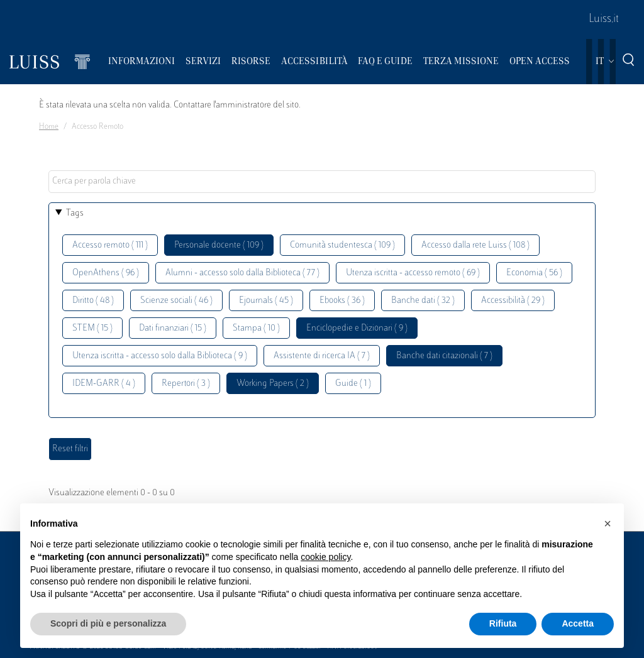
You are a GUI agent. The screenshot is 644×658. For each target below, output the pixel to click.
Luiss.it (604, 19)
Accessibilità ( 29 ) (513, 301)
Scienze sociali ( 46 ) (176, 301)
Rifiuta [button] (503, 623)
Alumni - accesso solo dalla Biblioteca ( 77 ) (242, 273)
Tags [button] (75, 213)
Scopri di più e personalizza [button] (108, 623)
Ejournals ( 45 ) (266, 301)
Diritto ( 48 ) (93, 301)
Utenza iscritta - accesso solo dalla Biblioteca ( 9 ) (160, 356)
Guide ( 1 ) (353, 384)
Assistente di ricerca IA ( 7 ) (322, 356)
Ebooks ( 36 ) (342, 301)
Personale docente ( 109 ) (219, 245)
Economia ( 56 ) (534, 273)
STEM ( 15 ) (92, 328)
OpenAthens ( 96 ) (106, 273)
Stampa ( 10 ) (256, 328)
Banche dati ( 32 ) (423, 301)
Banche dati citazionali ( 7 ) (444, 356)
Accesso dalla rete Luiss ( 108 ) (475, 245)
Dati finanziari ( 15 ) (173, 328)
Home (49, 127)
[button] (608, 524)
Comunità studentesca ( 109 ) (342, 245)
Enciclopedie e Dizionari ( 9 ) (357, 328)
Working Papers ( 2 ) (273, 384)
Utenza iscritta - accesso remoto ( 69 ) (413, 273)
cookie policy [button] (325, 557)
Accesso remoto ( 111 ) (110, 245)
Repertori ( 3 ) (186, 384)
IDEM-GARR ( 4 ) (104, 384)
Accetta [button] (578, 623)
